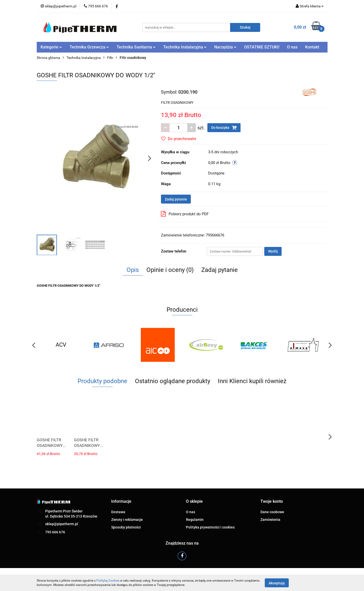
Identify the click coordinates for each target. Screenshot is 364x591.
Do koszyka (224, 128)
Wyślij (273, 251)
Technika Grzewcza (89, 47)
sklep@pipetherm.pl (62, 524)
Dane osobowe (272, 512)
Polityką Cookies (108, 581)
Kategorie (51, 47)
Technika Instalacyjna (185, 47)
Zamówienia (270, 520)
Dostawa (118, 512)
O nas (292, 47)
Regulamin (195, 520)
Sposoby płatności (126, 527)
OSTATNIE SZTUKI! (262, 47)
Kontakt (312, 47)
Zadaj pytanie (176, 199)
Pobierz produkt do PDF (185, 214)
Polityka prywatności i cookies (210, 527)
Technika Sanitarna (136, 47)
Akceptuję (277, 583)
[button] (121, 502)
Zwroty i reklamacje (127, 520)
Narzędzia (225, 47)
